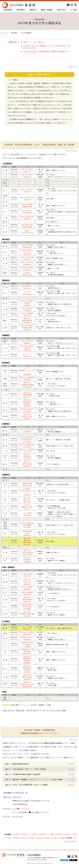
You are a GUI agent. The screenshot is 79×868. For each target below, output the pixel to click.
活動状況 (33, 10)
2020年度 (58, 834)
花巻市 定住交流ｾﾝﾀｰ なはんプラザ (27, 252)
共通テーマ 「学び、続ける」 (34, 42)
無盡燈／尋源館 (47, 10)
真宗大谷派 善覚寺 (27, 342)
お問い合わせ (62, 10)
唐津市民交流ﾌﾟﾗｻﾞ (27, 638)
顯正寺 (27, 232)
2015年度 (23, 838)
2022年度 (15, 834)
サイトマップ (19, 857)
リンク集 (73, 10)
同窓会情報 (9, 10)
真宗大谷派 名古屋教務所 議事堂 (27, 385)
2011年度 (53, 838)
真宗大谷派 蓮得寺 (27, 246)
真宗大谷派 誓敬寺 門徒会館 (27, 677)
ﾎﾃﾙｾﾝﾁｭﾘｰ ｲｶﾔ (27, 355)
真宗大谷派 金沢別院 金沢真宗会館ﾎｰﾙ (27, 440)
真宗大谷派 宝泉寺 (27, 176)
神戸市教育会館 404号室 (27, 533)
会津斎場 (27, 274)
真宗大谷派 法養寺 (27, 205)
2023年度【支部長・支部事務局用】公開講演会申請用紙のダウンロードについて (46, 53)
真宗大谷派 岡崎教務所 (27, 379)
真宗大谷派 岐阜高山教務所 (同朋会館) (27, 403)
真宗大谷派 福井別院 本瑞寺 (27, 464)
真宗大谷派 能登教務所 (27, 446)
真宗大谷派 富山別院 (27, 430)
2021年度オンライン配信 (28, 834)
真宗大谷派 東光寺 (27, 170)
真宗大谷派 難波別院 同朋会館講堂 (27, 525)
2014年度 (31, 838)
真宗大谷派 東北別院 (27, 258)
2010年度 (61, 838)
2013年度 (38, 838)
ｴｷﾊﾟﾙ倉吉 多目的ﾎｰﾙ (27, 575)
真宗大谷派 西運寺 (27, 588)
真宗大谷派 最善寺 (27, 593)
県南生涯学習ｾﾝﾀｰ (27, 287)
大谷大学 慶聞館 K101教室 (27, 507)
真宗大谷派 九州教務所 (27, 633)
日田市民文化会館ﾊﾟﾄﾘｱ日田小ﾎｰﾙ (27, 644)
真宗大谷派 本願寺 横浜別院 (27, 320)
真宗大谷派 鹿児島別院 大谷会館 (27, 684)
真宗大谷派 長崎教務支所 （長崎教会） (27, 660)
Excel (71, 785)
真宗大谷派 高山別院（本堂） (27, 416)
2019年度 (66, 834)
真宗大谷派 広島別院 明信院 (27, 599)
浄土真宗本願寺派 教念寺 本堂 (27, 607)
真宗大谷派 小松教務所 (27, 451)
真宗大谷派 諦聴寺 (27, 314)
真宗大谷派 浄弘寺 (27, 263)
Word (71, 764)
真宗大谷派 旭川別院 (27, 198)
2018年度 (73, 834)
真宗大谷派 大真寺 (27, 226)
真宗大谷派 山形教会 (27, 268)
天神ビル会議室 (27, 628)
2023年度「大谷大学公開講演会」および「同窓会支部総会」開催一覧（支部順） (46, 47)
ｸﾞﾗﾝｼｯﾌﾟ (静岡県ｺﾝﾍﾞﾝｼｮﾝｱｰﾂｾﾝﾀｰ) (27, 371)
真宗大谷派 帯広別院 (27, 218)
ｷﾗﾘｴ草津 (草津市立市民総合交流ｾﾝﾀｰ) (27, 492)
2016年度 (15, 838)
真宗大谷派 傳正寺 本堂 (27, 500)
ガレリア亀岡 (27, 514)
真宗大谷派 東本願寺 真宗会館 (27, 303)
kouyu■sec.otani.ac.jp (21, 809)
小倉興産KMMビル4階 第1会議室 (27, 651)
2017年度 (7, 838)
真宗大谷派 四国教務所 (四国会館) (27, 614)
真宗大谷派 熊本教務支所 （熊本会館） (27, 669)
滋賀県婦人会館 (27, 484)
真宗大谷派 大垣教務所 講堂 (27, 395)
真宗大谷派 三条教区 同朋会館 (27, 348)
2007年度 (72, 841)
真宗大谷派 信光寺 (27, 191)
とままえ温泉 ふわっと (27, 212)
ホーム (5, 33)
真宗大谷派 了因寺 (27, 309)
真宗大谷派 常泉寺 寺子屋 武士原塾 (27, 328)
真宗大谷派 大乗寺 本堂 (27, 582)
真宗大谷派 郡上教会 (27, 410)
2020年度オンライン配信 (45, 834)
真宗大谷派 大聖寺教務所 (27, 457)
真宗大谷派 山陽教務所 (27, 560)
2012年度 (46, 838)
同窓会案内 (21, 10)
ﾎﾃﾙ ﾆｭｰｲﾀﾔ (27, 293)
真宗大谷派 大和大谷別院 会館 (27, 552)
